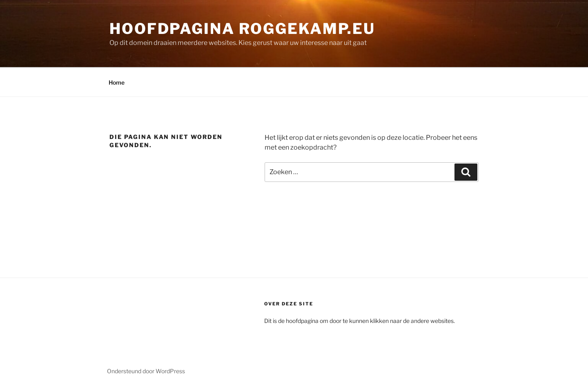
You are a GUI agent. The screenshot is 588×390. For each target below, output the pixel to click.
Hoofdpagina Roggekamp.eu (242, 29)
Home (117, 82)
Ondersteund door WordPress (146, 371)
